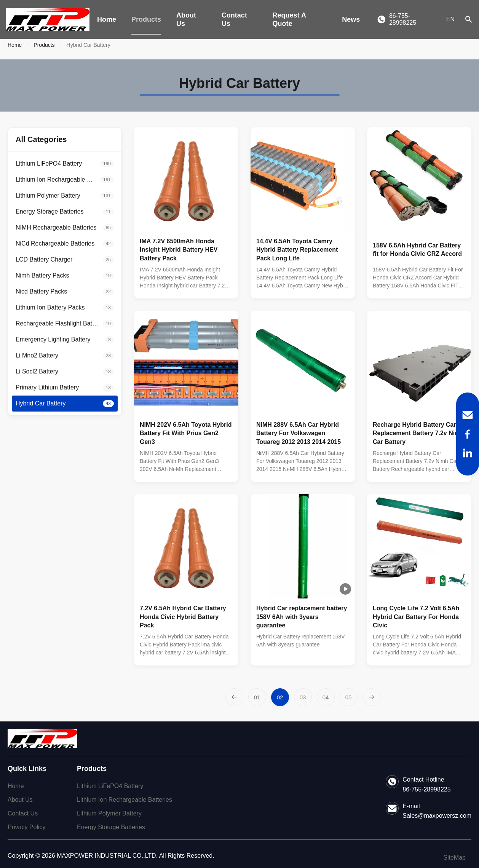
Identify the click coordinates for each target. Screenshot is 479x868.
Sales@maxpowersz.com (437, 816)
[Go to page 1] (257, 697)
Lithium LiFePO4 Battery (110, 786)
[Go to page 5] (349, 697)
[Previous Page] (234, 697)
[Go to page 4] (326, 697)
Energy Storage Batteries (111, 827)
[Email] (468, 415)
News (351, 19)
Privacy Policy (27, 827)
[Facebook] (468, 434)
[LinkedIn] (468, 453)
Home (107, 19)
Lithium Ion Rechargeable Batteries (125, 800)
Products (146, 19)
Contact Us (234, 19)
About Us (186, 19)
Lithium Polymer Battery (109, 813)
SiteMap (454, 858)
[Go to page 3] (303, 697)
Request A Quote (289, 19)
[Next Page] (371, 697)
